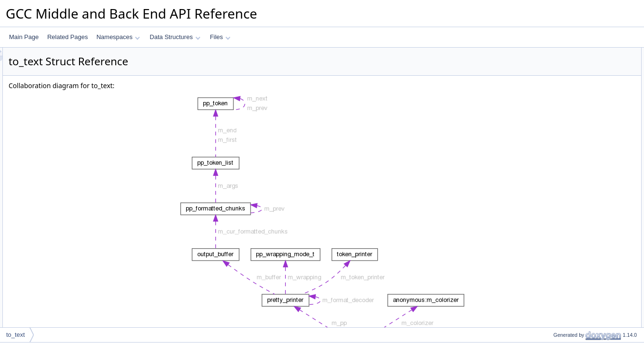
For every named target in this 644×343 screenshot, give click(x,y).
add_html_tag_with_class (578, 158)
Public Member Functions (570, 74)
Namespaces (118, 37)
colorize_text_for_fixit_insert (581, 252)
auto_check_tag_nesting (576, 63)
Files (220, 37)
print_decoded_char (571, 210)
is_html (554, 315)
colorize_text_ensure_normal (582, 221)
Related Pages (67, 37)
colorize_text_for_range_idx (580, 231)
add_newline (561, 283)
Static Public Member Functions (578, 294)
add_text (556, 200)
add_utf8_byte (563, 189)
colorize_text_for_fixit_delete (582, 262)
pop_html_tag (563, 147)
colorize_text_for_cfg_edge (580, 242)
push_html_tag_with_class (579, 137)
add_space (559, 168)
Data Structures (175, 37)
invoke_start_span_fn (573, 273)
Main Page (24, 37)
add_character (564, 179)
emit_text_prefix (566, 116)
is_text (554, 304)
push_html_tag (564, 126)
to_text (554, 84)
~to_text (556, 105)
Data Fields (552, 325)
